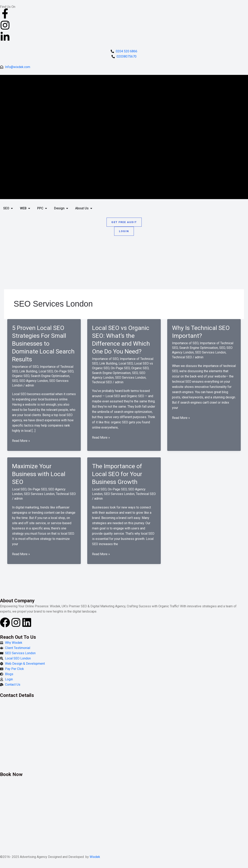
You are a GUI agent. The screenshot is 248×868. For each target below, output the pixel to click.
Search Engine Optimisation (50, 376)
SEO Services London (130, 378)
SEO (15, 381)
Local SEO (46, 371)
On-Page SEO (64, 371)
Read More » (21, 441)
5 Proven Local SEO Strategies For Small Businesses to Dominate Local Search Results (43, 344)
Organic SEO (21, 376)
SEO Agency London (34, 381)
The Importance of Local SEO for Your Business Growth (117, 474)
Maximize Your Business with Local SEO (39, 474)
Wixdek (95, 857)
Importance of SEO (25, 367)
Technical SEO (102, 382)
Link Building (28, 371)
